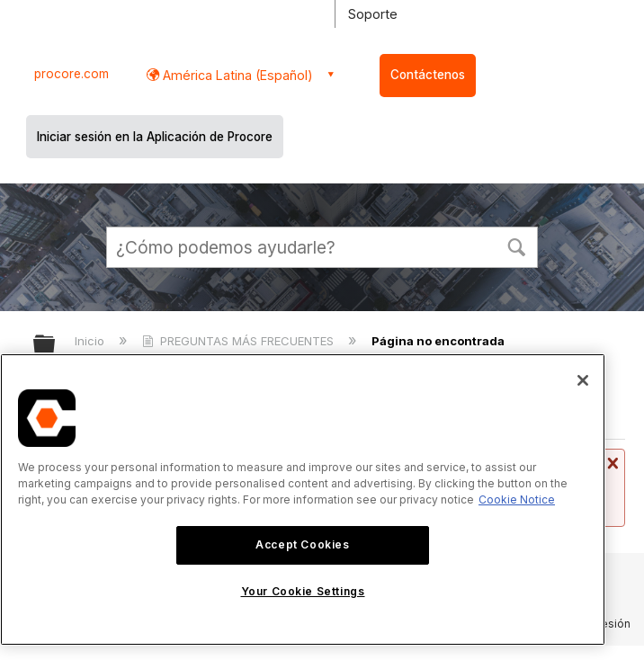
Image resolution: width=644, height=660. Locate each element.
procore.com (72, 74)
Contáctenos (428, 75)
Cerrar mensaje (611, 463)
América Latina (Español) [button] (236, 75)
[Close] (583, 380)
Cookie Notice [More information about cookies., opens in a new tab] (517, 499)
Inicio (91, 341)
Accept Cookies (302, 544)
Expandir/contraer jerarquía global (56, 345)
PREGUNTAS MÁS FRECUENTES (240, 341)
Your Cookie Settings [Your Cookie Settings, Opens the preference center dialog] (303, 591)
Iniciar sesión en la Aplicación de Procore (155, 137)
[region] (303, 499)
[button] (516, 245)
